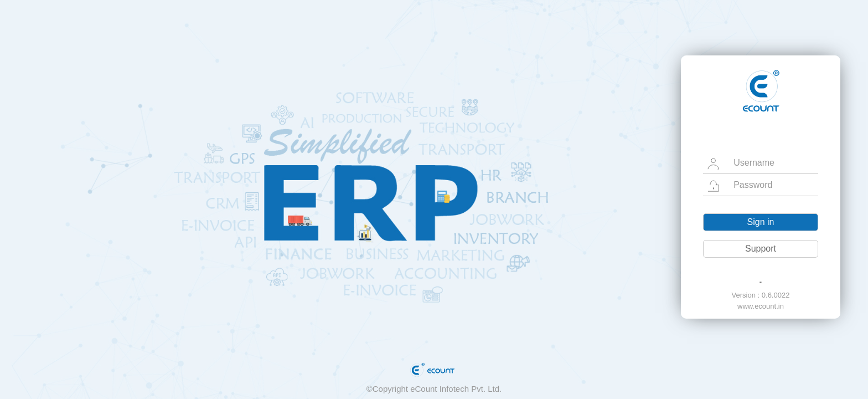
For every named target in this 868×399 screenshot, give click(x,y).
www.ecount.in (761, 306)
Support (761, 249)
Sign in (761, 222)
